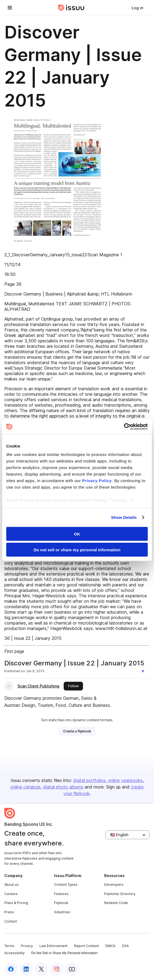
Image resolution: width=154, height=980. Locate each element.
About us (11, 885)
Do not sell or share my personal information (77, 550)
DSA (125, 946)
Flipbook (61, 903)
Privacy (27, 946)
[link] (137, 8)
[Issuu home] (71, 8)
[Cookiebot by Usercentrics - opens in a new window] (124, 427)
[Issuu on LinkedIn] (26, 969)
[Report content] (144, 672)
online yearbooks (125, 780)
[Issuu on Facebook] (11, 969)
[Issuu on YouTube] (72, 969)
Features (61, 894)
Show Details (124, 517)
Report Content (86, 946)
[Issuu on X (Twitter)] (41, 969)
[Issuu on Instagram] (57, 969)
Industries (62, 912)
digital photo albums (63, 787)
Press (9, 912)
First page (14, 651)
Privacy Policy (97, 481)
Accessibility (15, 953)
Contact (11, 921)
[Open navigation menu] (10, 8)
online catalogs (25, 787)
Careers (11, 894)
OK (77, 534)
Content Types (66, 885)
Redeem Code (116, 903)
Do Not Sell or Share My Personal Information (64, 953)
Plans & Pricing (16, 903)
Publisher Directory (120, 894)
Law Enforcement (53, 946)
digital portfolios (89, 780)
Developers (114, 885)
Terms (9, 946)
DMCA (110, 946)
